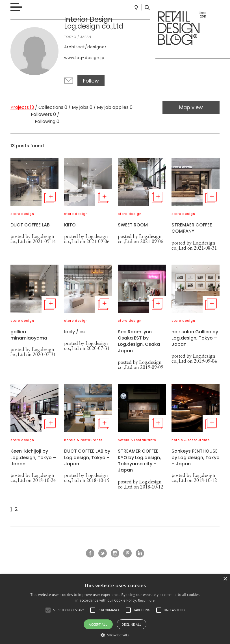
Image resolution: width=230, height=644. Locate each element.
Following (47, 121)
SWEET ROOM (133, 225)
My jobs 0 (82, 107)
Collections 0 (53, 107)
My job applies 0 (115, 107)
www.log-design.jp (84, 58)
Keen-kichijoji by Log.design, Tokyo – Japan (33, 457)
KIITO (70, 225)
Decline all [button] (132, 624)
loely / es (74, 332)
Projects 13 (22, 107)
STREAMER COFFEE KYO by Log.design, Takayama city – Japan (139, 461)
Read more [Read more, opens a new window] (146, 600)
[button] (48, 610)
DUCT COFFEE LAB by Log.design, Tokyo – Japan (87, 457)
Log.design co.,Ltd (32, 239)
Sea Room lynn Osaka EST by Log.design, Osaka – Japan (141, 341)
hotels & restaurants (83, 440)
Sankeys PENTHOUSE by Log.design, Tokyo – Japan (196, 457)
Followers (43, 114)
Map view (191, 107)
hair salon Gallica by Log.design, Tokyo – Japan (195, 338)
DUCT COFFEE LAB (30, 225)
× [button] (225, 579)
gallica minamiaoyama (29, 335)
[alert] (115, 609)
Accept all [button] (98, 624)
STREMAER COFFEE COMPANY (192, 228)
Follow (91, 81)
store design (22, 214)
